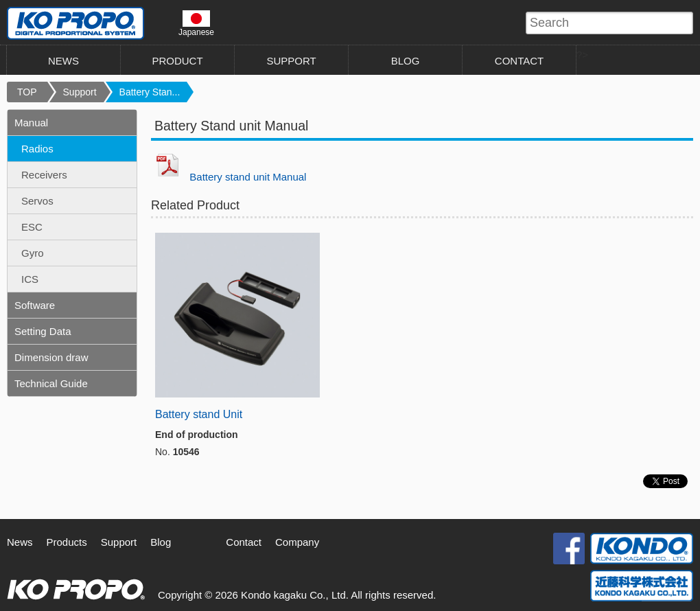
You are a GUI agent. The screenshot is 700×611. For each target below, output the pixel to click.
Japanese (196, 23)
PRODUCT (177, 61)
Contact (244, 542)
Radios (37, 149)
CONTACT (519, 61)
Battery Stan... (150, 92)
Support (80, 92)
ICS (30, 279)
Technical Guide (51, 383)
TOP (27, 92)
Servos (37, 201)
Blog (161, 542)
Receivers (44, 175)
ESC (32, 227)
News (20, 542)
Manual (31, 123)
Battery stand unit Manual (248, 177)
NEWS (63, 61)
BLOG (406, 61)
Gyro (33, 253)
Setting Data (43, 331)
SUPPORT (291, 61)
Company (297, 542)
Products (67, 542)
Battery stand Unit (199, 414)
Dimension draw (51, 357)
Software (35, 305)
